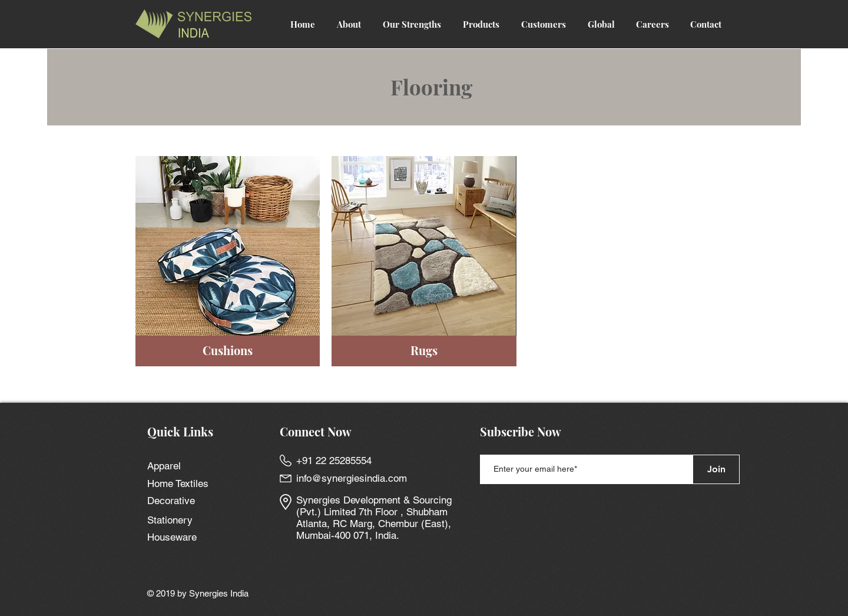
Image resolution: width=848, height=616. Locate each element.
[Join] (716, 469)
